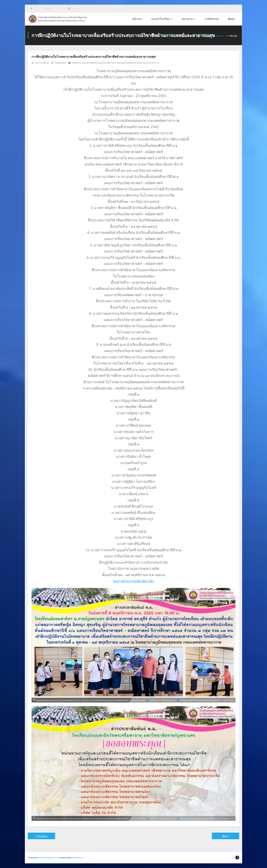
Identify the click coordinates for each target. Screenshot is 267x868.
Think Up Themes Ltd (48, 858)
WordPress (78, 858)
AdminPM (60, 63)
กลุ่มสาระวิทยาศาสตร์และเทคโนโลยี (91, 63)
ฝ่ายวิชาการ (219, 36)
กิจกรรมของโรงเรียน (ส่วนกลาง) (128, 63)
